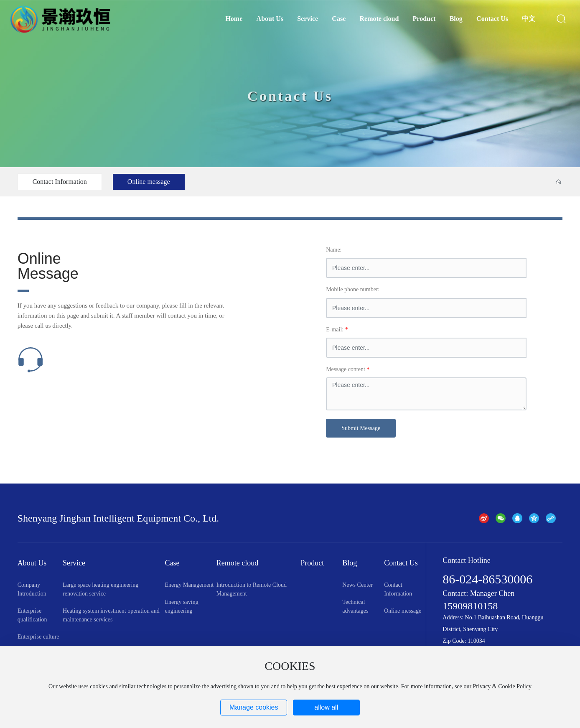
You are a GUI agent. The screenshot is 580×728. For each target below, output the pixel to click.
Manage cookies (254, 707)
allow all (326, 707)
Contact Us (290, 107)
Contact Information (60, 182)
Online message (149, 182)
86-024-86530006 (487, 579)
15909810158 (470, 606)
